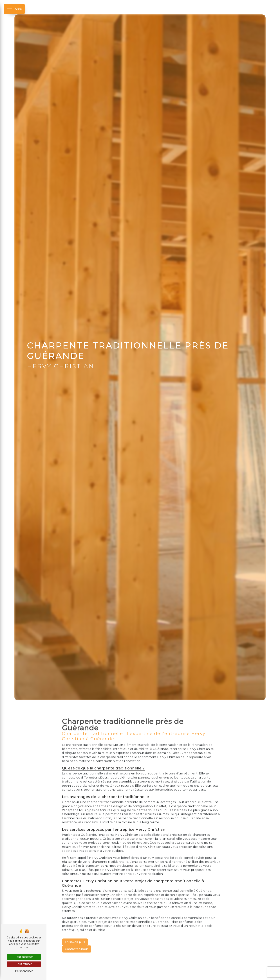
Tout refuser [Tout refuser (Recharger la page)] (24, 964)
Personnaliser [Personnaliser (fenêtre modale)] (24, 971)
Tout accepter (24, 957)
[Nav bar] (14, 9)
